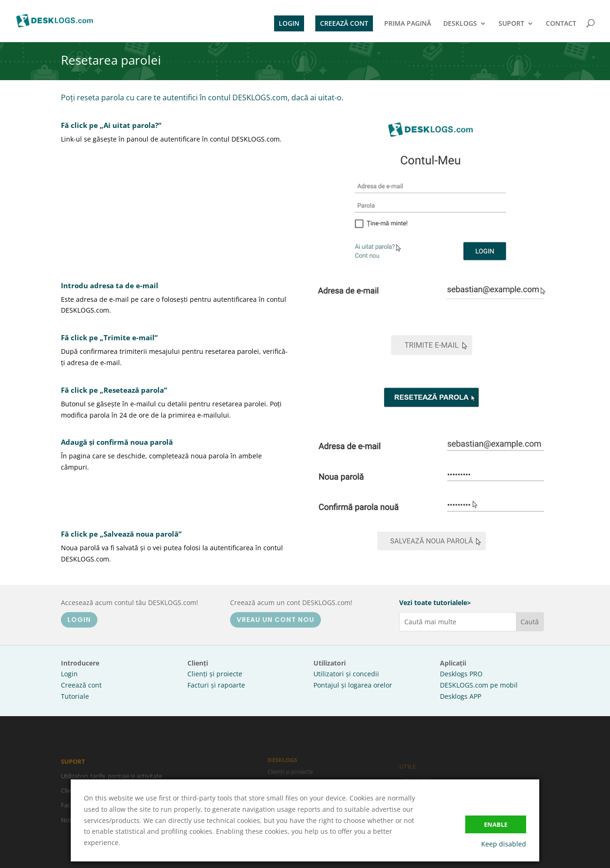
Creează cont (81, 685)
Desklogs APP (461, 696)
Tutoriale (75, 696)
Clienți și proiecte (215, 674)
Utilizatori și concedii (346, 674)
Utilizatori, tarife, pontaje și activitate (112, 778)
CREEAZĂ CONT (344, 23)
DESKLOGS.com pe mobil (479, 685)
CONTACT (561, 24)
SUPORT (511, 24)
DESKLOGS (460, 24)
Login (69, 674)
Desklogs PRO (461, 674)
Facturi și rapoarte (216, 685)
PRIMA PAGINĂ (408, 24)
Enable (496, 824)
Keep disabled (504, 844)
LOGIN (289, 23)
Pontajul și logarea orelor (353, 685)
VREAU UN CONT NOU (275, 620)
